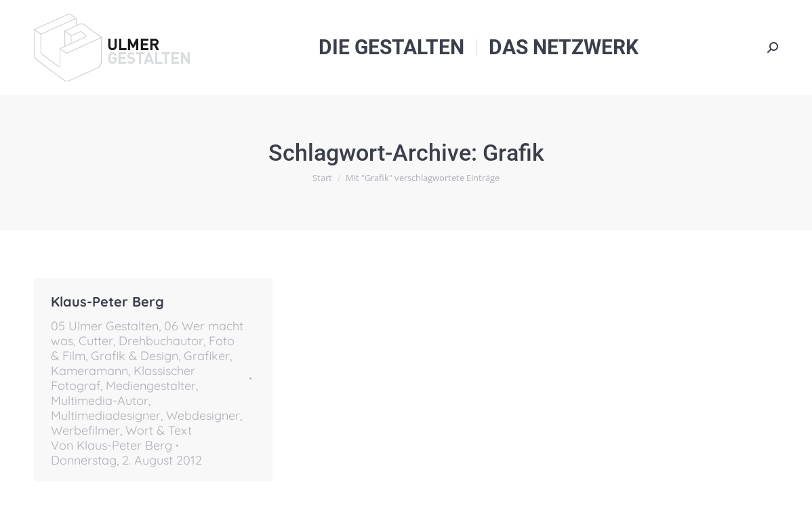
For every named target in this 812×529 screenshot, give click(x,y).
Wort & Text (159, 430)
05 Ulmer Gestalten (105, 326)
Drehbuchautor (161, 341)
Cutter (96, 341)
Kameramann (89, 371)
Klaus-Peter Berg (107, 301)
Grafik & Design (135, 356)
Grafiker (207, 356)
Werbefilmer (85, 430)
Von (111, 446)
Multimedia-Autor (100, 400)
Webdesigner (203, 415)
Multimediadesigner (106, 415)
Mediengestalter (151, 386)
